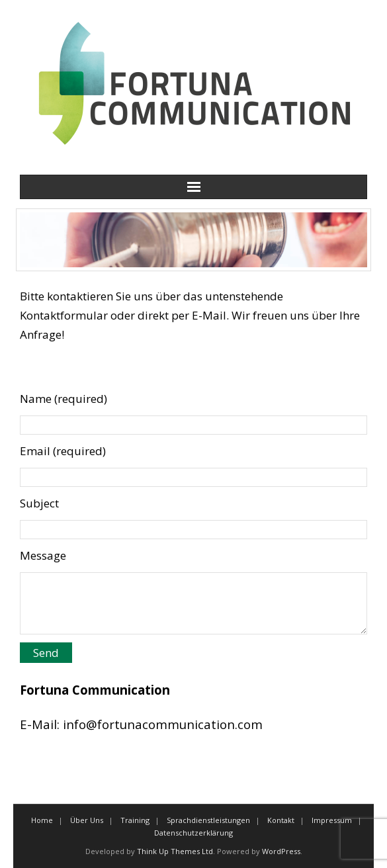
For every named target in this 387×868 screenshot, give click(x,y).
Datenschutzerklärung (193, 833)
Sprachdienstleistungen (208, 820)
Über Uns (87, 820)
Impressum (332, 820)
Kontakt (281, 820)
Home (42, 820)
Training (135, 820)
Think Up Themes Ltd (175, 851)
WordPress (281, 851)
